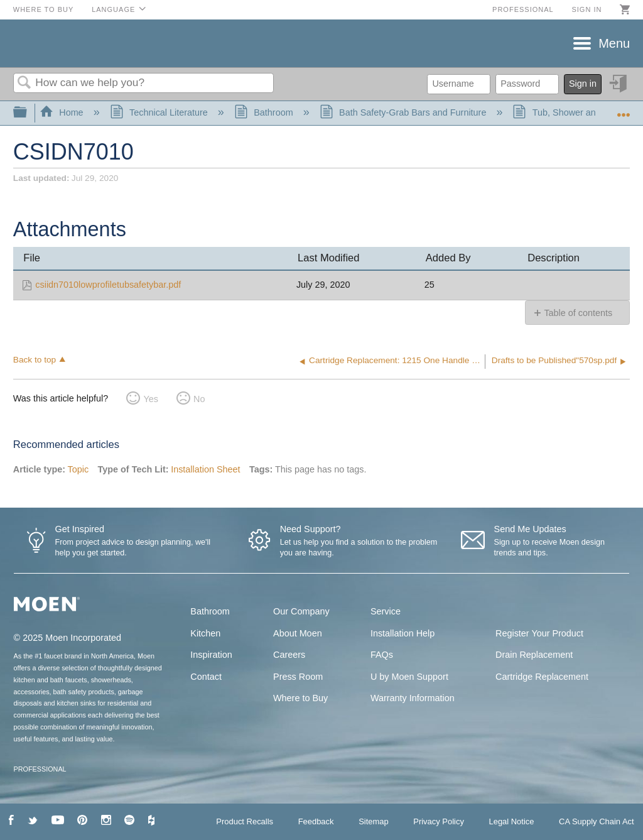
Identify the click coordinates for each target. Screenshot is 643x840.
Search (24, 83)
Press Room (298, 677)
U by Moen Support (409, 677)
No (199, 399)
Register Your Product (539, 633)
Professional (523, 9)
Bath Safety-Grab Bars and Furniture (404, 112)
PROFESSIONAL (40, 769)
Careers (289, 655)
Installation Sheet (205, 469)
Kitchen (205, 633)
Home (63, 112)
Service (386, 611)
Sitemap (374, 821)
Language (113, 9)
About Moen (298, 633)
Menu (614, 43)
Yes (150, 399)
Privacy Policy (439, 821)
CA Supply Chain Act (597, 821)
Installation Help (403, 633)
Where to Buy (44, 9)
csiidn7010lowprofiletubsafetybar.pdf (108, 285)
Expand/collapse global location (624, 109)
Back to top (35, 360)
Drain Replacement (534, 655)
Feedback (316, 821)
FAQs (382, 655)
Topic (78, 469)
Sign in (586, 9)
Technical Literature (160, 112)
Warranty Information (413, 698)
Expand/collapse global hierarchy (28, 113)
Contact (206, 677)
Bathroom (265, 112)
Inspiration (211, 655)
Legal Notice (511, 821)
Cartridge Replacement (542, 677)
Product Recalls (245, 821)
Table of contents (578, 313)
